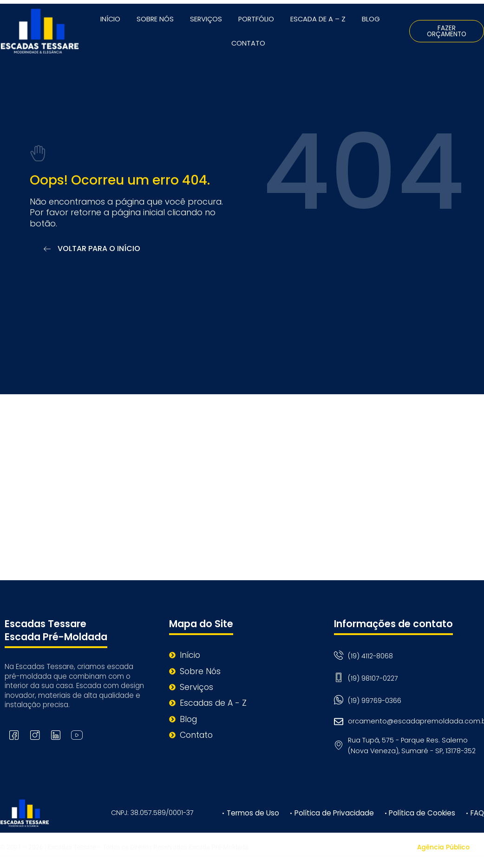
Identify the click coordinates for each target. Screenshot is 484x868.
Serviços (206, 19)
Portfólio (256, 19)
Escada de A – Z (318, 19)
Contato (248, 43)
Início (110, 19)
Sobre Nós (155, 19)
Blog (371, 19)
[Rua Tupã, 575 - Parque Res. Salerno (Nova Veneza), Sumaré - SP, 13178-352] (242, 488)
